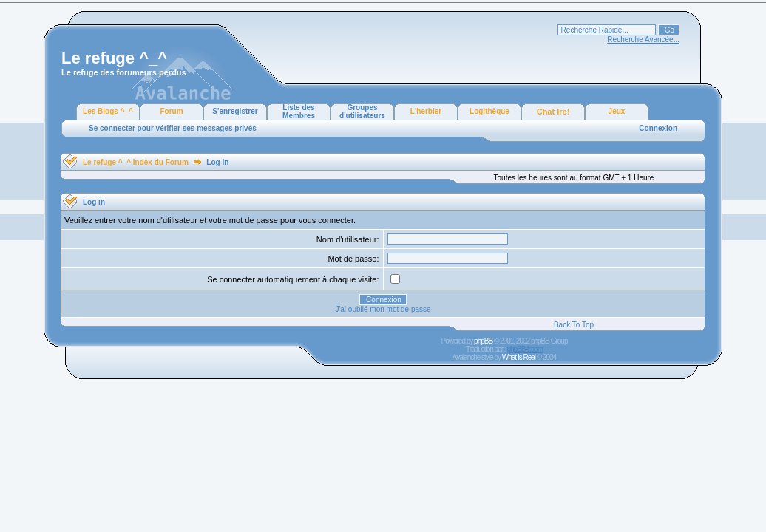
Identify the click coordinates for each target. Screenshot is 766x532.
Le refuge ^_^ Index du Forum (136, 162)
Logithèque (489, 111)
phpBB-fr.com (525, 349)
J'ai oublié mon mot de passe (383, 309)
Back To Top (574, 325)
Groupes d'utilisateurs (362, 112)
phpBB (483, 341)
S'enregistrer (235, 111)
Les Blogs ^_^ (108, 111)
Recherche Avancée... (643, 40)
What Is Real (519, 357)
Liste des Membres (299, 112)
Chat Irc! (553, 112)
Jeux (617, 111)
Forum (171, 111)
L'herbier (426, 111)
